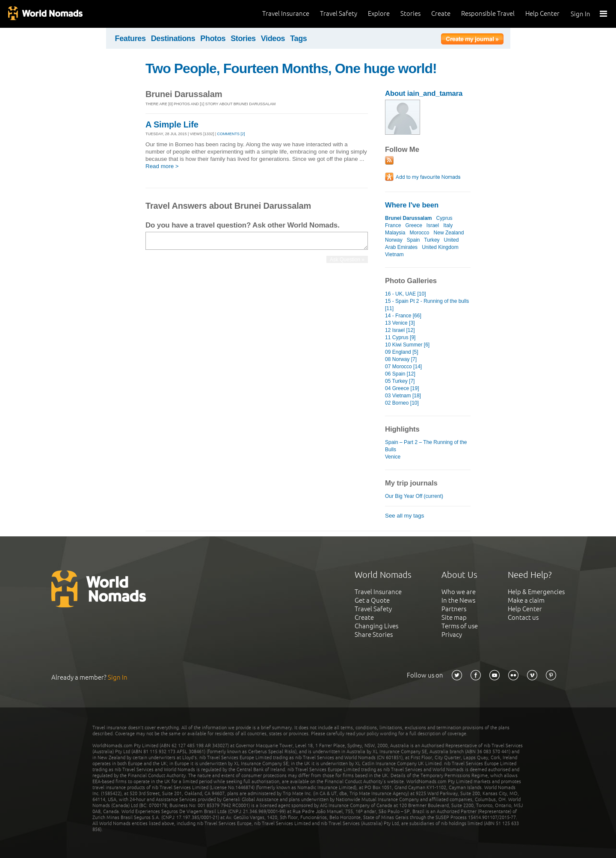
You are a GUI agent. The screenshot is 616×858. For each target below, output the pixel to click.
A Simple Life (172, 124)
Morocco (419, 233)
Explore (379, 13)
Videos (273, 38)
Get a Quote (372, 600)
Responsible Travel (488, 13)
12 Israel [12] (400, 330)
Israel (433, 225)
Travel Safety (339, 13)
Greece (413, 225)
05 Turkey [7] (400, 381)
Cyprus (444, 218)
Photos (213, 38)
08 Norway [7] (401, 359)
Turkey (432, 240)
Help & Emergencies (536, 592)
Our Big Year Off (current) (414, 496)
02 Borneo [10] (402, 403)
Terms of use (460, 626)
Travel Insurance (286, 13)
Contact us (523, 617)
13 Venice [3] (400, 323)
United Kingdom (440, 247)
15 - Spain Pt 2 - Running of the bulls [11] (427, 305)
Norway (394, 240)
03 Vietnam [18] (403, 396)
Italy (448, 225)
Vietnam (394, 254)
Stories (410, 13)
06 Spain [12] (400, 374)
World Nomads (45, 14)
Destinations (173, 38)
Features (130, 38)
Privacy (452, 635)
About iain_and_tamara (424, 93)
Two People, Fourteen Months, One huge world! (291, 68)
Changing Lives (376, 626)
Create (441, 13)
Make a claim (526, 600)
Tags (298, 38)
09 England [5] (402, 352)
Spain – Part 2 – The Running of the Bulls (426, 446)
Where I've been (412, 205)
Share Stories (374, 635)
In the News (458, 600)
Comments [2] (231, 134)
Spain (413, 240)
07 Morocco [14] (403, 367)
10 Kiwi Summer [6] (407, 345)
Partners (454, 609)
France (393, 225)
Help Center (542, 13)
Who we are (459, 592)
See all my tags (404, 516)
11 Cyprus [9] (400, 337)
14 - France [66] (403, 316)
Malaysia (395, 233)
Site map (454, 617)
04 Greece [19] (402, 388)
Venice (393, 457)
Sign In (580, 14)
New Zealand (449, 233)
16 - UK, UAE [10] (406, 294)
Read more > (162, 166)
